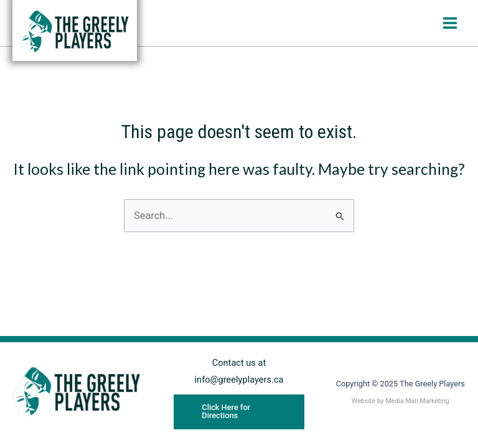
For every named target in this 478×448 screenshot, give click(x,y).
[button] (239, 412)
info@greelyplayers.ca (239, 380)
